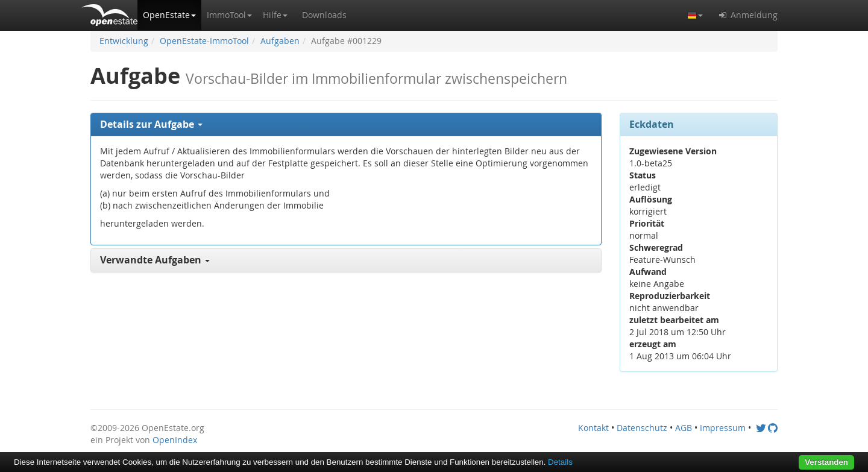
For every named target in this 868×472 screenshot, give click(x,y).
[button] (169, 15)
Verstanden (826, 462)
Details (560, 462)
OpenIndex (175, 440)
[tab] (346, 125)
